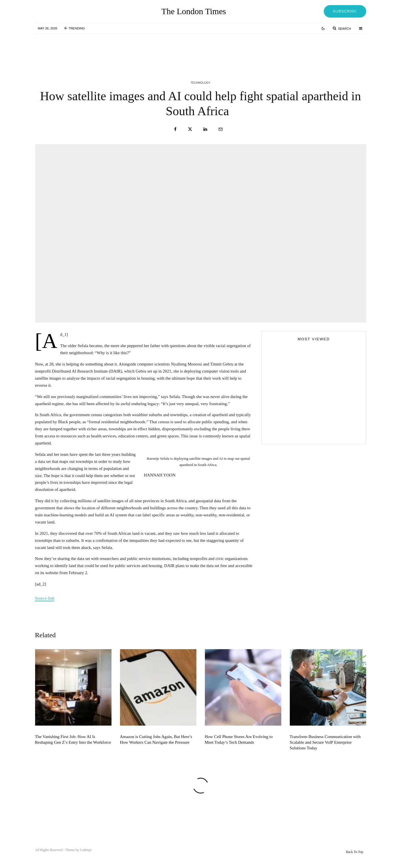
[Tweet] (190, 129)
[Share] (175, 129)
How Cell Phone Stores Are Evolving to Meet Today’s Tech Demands (239, 750)
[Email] (221, 129)
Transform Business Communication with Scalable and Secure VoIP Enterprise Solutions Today (325, 753)
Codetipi (86, 850)
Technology (200, 83)
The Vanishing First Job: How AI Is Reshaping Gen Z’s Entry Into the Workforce (73, 750)
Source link (45, 598)
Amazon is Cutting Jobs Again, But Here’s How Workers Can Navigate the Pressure (156, 750)
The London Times (194, 11)
